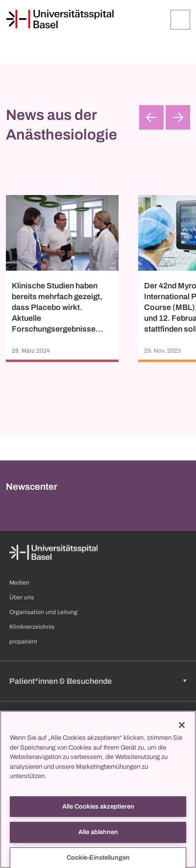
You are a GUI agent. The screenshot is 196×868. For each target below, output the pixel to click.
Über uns (22, 597)
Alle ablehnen (98, 832)
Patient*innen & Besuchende (61, 681)
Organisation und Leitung (43, 612)
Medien (19, 583)
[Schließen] (182, 725)
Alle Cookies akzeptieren (98, 807)
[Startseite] (60, 19)
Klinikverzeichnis (32, 627)
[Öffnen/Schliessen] (180, 20)
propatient (23, 642)
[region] (98, 789)
